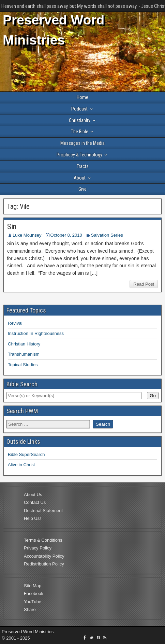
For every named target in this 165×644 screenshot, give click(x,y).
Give (82, 189)
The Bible (80, 132)
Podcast (79, 109)
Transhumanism (24, 354)
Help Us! (32, 518)
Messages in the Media (82, 143)
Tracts (83, 166)
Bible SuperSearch (26, 454)
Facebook (34, 594)
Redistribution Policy (44, 564)
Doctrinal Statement (43, 511)
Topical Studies (23, 365)
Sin (12, 227)
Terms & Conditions (43, 540)
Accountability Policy (44, 556)
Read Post (144, 284)
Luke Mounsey (27, 235)
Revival (15, 323)
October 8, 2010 (66, 235)
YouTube (33, 602)
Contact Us (35, 502)
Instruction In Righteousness (36, 333)
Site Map (33, 586)
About (80, 178)
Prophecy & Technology (79, 155)
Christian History (24, 344)
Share (30, 609)
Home (82, 97)
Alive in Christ (21, 465)
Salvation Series (107, 235)
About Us (33, 495)
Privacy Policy (38, 548)
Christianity (80, 120)
